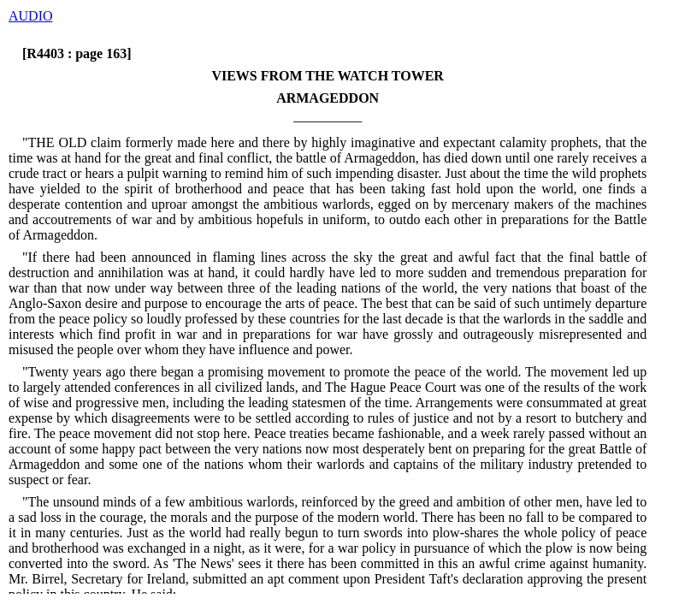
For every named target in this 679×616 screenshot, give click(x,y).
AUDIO (31, 16)
